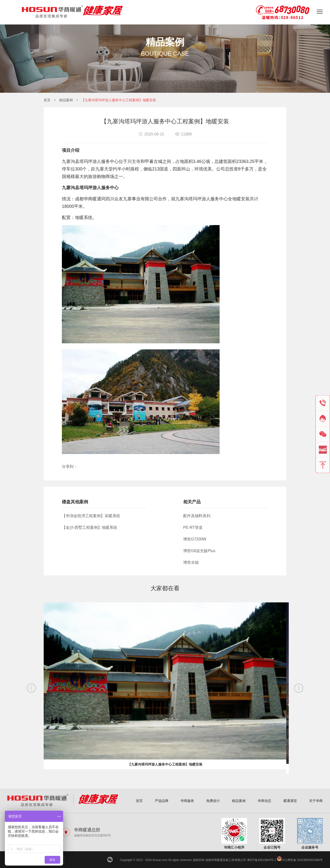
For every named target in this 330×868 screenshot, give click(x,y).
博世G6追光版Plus (199, 551)
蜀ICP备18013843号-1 (262, 860)
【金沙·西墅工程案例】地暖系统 (90, 527)
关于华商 (316, 801)
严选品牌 (162, 801)
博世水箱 (191, 562)
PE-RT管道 (193, 527)
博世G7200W (195, 539)
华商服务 (187, 801)
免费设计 (213, 801)
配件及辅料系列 (197, 516)
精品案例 (66, 100)
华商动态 (264, 801)
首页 (47, 100)
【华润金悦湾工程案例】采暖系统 (91, 516)
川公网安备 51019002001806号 (300, 860)
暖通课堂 (290, 801)
